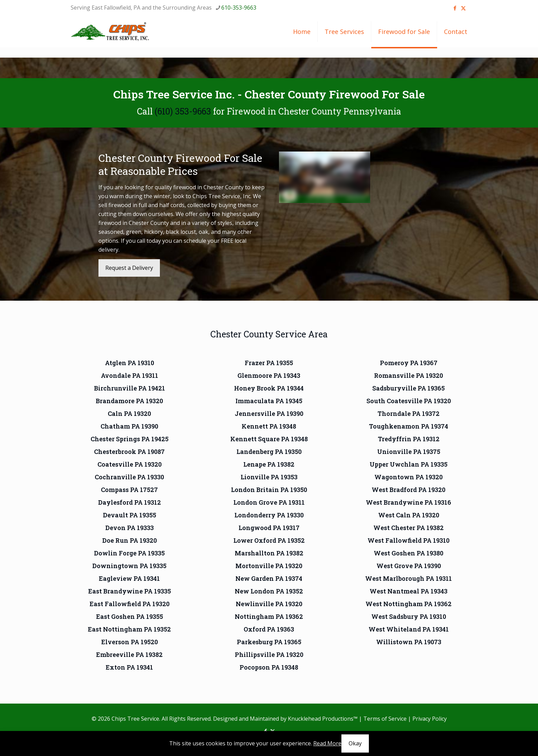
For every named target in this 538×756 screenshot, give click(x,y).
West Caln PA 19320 (409, 515)
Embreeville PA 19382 (129, 655)
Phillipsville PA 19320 (269, 655)
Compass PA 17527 (129, 490)
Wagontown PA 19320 (408, 477)
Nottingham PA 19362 (269, 616)
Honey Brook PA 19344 (269, 388)
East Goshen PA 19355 (130, 616)
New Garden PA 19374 (269, 578)
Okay (355, 743)
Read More (327, 743)
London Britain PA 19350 (269, 490)
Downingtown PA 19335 (129, 566)
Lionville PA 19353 (269, 477)
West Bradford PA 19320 (408, 490)
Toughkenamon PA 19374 (408, 426)
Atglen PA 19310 (130, 363)
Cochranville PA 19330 (129, 477)
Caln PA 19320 (129, 413)
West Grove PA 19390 (409, 566)
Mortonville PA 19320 (269, 566)
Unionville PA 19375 (409, 452)
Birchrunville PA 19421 (130, 388)
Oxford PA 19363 (269, 629)
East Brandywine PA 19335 (130, 591)
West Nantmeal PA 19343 (408, 591)
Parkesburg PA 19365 (269, 642)
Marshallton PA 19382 (269, 553)
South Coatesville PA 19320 (409, 401)
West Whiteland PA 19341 (409, 629)
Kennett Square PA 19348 (269, 439)
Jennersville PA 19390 (269, 413)
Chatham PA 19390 (129, 426)
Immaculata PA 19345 (269, 401)
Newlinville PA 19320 (269, 604)
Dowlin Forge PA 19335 (129, 553)
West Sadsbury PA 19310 (409, 616)
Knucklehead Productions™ (323, 719)
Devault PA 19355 (130, 515)
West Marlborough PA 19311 (408, 578)
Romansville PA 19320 (408, 375)
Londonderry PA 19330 (269, 515)
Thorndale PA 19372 (408, 413)
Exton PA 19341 (129, 667)
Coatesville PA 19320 (130, 464)
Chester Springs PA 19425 (130, 439)
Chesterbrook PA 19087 (129, 452)
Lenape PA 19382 (269, 464)
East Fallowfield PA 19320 (130, 604)
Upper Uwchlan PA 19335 (408, 464)
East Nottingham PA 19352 (129, 629)
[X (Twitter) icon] (463, 8)
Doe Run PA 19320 (130, 540)
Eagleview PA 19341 (129, 578)
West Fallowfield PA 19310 (408, 540)
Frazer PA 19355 (269, 363)
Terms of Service (385, 719)
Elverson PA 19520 (130, 642)
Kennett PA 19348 (269, 426)
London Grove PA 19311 (269, 502)
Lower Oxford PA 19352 (269, 540)
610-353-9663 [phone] (239, 8)
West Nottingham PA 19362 (408, 604)
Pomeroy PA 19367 (409, 363)
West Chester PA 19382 (408, 528)
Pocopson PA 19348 (269, 667)
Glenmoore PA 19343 (269, 375)
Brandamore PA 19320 (129, 401)
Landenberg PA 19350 (269, 452)
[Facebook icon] (455, 8)
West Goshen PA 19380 (408, 553)
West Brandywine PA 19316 (408, 502)
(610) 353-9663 (183, 111)
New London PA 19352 (269, 591)
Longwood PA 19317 (269, 528)
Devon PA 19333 (130, 528)
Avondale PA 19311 (130, 375)
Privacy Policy (430, 719)
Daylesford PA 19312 (130, 502)
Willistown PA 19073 (409, 642)
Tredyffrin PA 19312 (409, 439)
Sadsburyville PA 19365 (408, 388)
